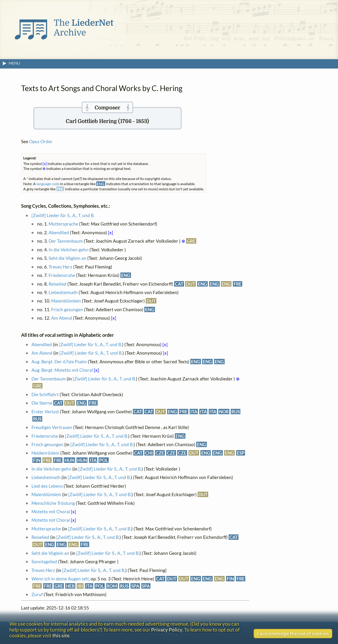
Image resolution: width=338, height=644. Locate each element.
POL (104, 460)
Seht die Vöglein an (67, 258)
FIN (37, 460)
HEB (70, 586)
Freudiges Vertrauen (52, 427)
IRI (80, 586)
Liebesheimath (63, 292)
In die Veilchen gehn (69, 250)
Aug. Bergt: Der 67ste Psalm (59, 362)
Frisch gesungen (67, 309)
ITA (194, 412)
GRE (191, 241)
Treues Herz (60, 267)
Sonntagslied (44, 562)
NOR (224, 412)
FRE (238, 284)
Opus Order (41, 141)
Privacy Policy (167, 630)
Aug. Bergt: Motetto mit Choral (62, 370)
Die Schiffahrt (45, 394)
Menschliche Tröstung (53, 503)
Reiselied (58, 284)
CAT (179, 284)
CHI (149, 453)
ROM (112, 586)
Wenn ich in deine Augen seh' (60, 579)
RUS (236, 412)
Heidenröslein (45, 453)
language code (48, 184)
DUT (190, 284)
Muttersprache (63, 224)
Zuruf (37, 594)
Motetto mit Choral (51, 512)
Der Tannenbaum (66, 241)
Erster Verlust (45, 412)
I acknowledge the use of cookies (293, 633)
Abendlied (59, 232)
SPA (135, 586)
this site (61, 635)
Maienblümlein (66, 301)
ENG (126, 275)
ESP (241, 453)
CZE (160, 453)
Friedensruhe (62, 275)
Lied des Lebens (47, 486)
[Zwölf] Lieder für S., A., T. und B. (63, 215)
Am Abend (62, 318)
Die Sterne (42, 403)
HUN (69, 460)
